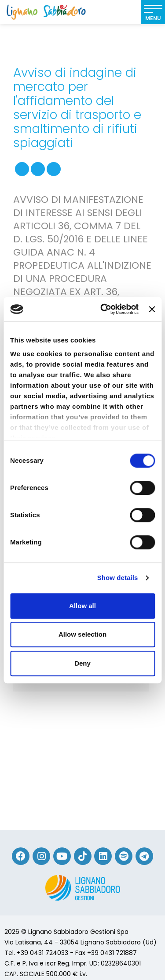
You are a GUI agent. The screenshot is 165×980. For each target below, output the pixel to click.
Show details (118, 578)
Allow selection (82, 634)
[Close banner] (152, 309)
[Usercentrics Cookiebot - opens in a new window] (104, 309)
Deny (82, 663)
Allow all (82, 606)
